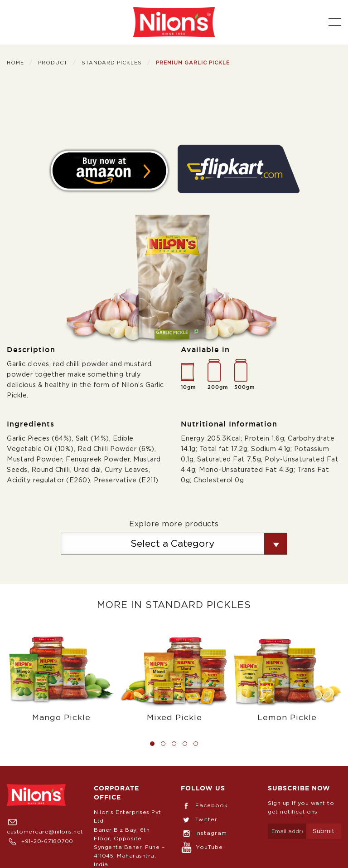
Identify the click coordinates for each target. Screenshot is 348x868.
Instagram (204, 833)
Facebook (204, 805)
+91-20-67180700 (40, 841)
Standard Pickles (112, 63)
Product (53, 63)
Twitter (199, 819)
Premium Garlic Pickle (193, 63)
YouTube (202, 847)
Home (15, 63)
